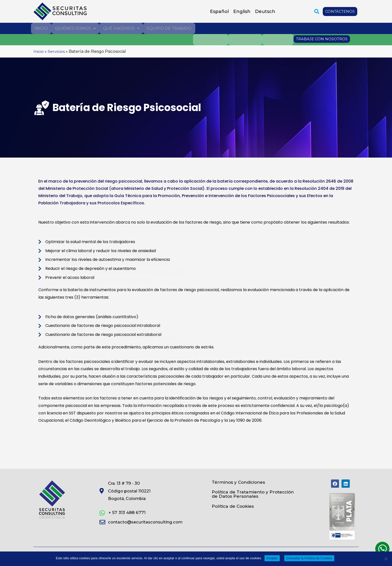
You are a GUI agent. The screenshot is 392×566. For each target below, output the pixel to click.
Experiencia (211, 39)
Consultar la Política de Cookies (309, 558)
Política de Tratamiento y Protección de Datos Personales (249, 495)
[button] (316, 12)
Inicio (41, 28)
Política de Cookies (234, 507)
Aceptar (272, 558)
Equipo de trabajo (168, 28)
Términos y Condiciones (240, 482)
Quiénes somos (75, 28)
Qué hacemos (121, 28)
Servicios (56, 51)
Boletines (278, 39)
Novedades (246, 39)
